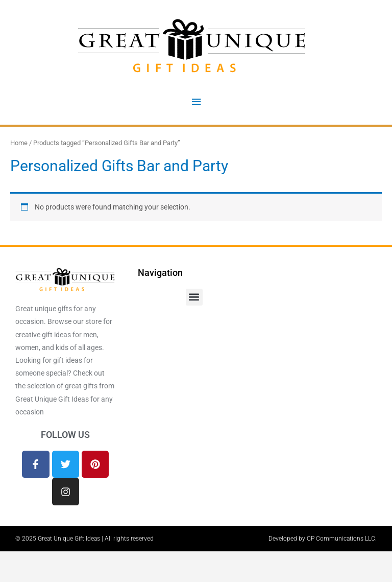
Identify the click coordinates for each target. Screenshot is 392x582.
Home (19, 143)
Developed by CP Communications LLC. (323, 539)
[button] (194, 297)
